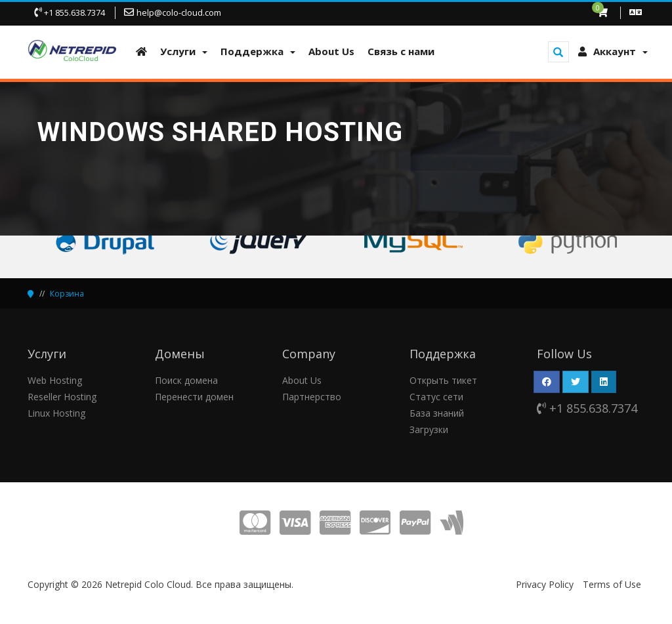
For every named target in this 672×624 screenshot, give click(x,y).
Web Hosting (55, 380)
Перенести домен (194, 397)
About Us (302, 380)
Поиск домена (186, 380)
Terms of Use (612, 584)
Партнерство (312, 397)
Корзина (67, 294)
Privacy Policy (545, 584)
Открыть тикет (443, 380)
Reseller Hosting (62, 397)
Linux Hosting (56, 413)
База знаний (437, 413)
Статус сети (436, 397)
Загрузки (429, 429)
